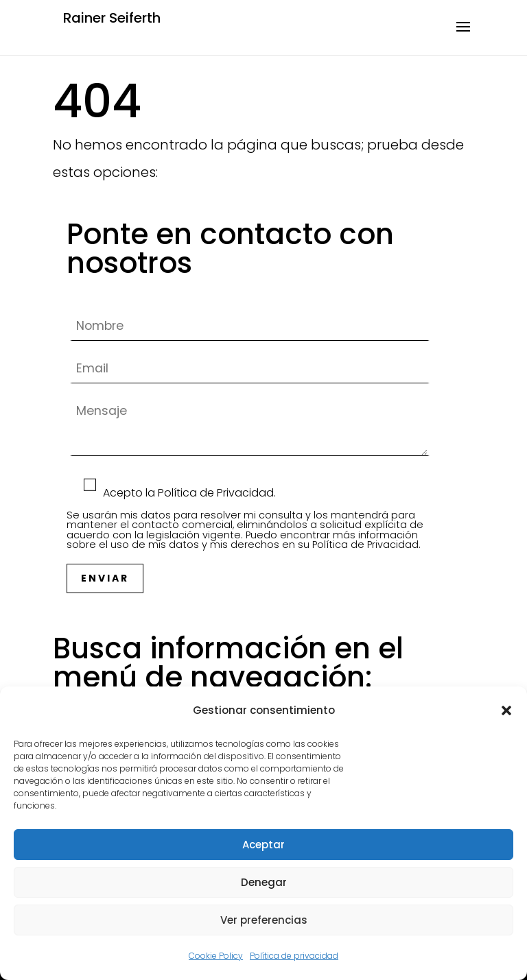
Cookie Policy (216, 956)
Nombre (250, 326)
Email (250, 369)
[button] (506, 710)
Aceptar (263, 845)
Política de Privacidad (365, 545)
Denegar (264, 882)
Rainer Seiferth (112, 18)
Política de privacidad (294, 956)
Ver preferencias (264, 920)
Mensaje (250, 462)
